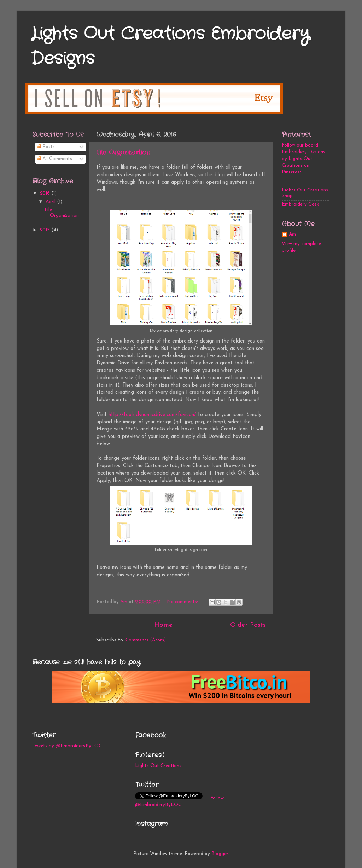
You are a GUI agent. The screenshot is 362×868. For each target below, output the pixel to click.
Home (163, 625)
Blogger (220, 854)
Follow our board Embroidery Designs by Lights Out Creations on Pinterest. (303, 159)
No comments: (183, 602)
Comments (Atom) (146, 640)
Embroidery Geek (300, 204)
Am (292, 235)
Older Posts (248, 625)
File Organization (123, 153)
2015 (46, 230)
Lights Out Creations (158, 766)
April (51, 202)
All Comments (54, 159)
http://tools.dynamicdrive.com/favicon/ (152, 415)
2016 (46, 193)
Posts (46, 147)
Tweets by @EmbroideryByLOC (67, 746)
